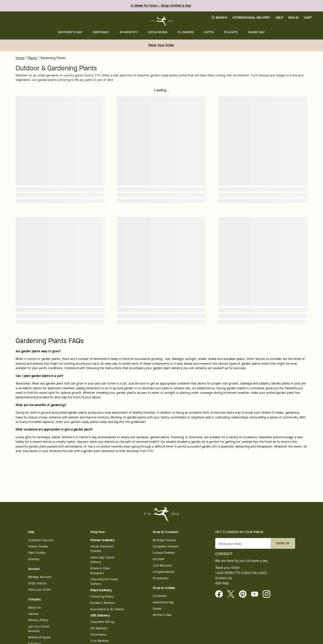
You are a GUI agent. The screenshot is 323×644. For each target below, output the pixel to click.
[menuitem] (70, 32)
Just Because (162, 566)
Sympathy (129, 32)
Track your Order (39, 590)
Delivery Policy (38, 620)
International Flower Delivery (104, 582)
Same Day (256, 32)
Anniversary (161, 578)
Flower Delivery (103, 540)
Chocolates (98, 635)
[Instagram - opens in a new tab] (268, 594)
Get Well (158, 559)
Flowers (186, 32)
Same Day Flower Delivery (102, 560)
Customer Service (41, 540)
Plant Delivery (101, 590)
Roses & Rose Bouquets (100, 571)
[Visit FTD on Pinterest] (244, 594)
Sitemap (34, 559)
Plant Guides (37, 553)
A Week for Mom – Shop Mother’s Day (161, 6)
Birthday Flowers (164, 540)
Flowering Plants (102, 597)
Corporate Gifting (102, 622)
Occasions (158, 32)
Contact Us (224, 578)
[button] (219, 18)
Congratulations (164, 572)
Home (20, 58)
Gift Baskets (99, 628)
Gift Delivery (100, 616)
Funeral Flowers (164, 553)
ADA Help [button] (222, 583)
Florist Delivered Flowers (102, 549)
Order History (37, 583)
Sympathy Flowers (165, 547)
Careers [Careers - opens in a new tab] (33, 614)
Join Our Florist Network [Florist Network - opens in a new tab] (39, 629)
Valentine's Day (163, 602)
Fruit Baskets (99, 641)
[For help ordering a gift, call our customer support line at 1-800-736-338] (161, 21)
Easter (157, 609)
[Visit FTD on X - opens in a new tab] (233, 594)
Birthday (101, 32)
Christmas (160, 596)
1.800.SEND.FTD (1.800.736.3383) (241, 573)
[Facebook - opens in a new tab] (221, 594)
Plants (231, 32)
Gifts (209, 32)
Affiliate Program (40, 637)
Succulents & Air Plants (107, 609)
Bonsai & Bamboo (103, 603)
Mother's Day (70, 32)
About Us (34, 608)
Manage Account (40, 577)
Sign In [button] (293, 18)
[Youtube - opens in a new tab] (256, 594)
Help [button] (279, 18)
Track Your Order (161, 45)
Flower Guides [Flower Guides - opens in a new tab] (38, 547)
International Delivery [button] (251, 18)
